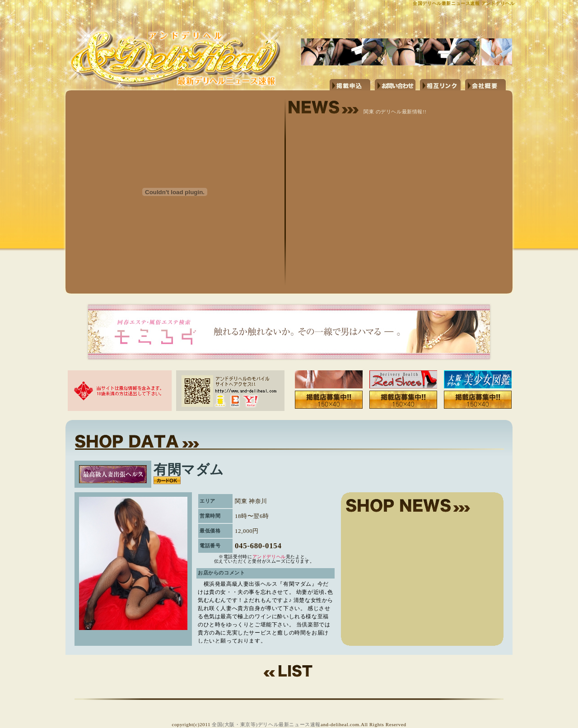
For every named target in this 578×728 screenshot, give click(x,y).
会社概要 (485, 85)
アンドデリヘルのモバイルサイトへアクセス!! (230, 391)
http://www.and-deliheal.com (181, 44)
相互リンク (440, 85)
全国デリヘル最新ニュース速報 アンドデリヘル (464, 3)
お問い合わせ (395, 85)
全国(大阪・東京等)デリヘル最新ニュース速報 (266, 724)
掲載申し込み (350, 85)
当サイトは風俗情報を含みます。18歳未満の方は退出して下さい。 (120, 391)
